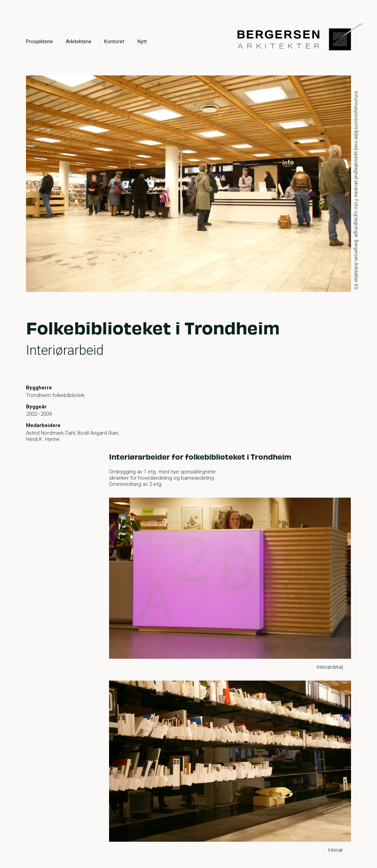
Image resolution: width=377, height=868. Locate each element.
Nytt (142, 41)
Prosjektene (39, 41)
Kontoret (114, 41)
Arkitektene (79, 41)
